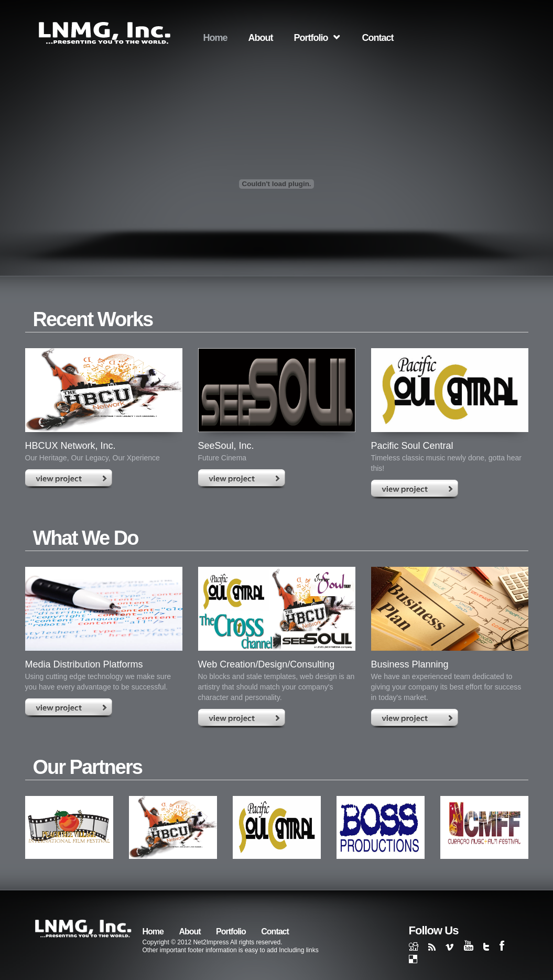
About (261, 38)
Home (215, 38)
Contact (378, 38)
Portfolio (311, 38)
